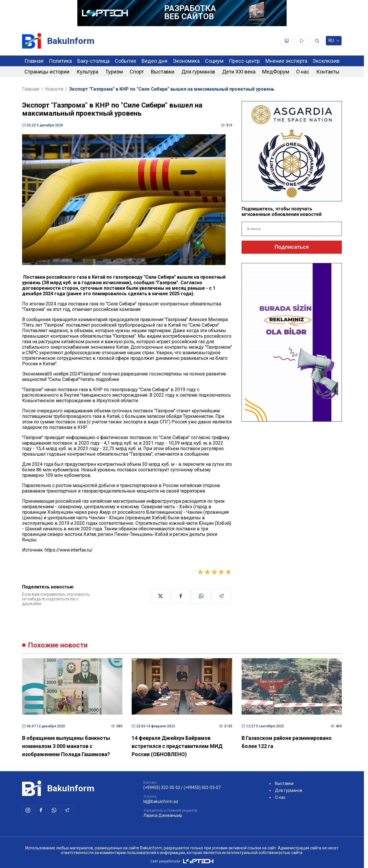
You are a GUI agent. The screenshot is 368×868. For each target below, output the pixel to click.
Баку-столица (93, 61)
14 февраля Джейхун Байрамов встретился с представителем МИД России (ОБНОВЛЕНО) (177, 746)
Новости (54, 89)
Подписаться (292, 247)
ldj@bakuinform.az (161, 801)
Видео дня (154, 61)
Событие (126, 61)
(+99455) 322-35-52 (162, 788)
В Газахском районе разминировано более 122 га (287, 742)
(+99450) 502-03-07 (202, 788)
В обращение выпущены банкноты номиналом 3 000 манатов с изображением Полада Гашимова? (66, 746)
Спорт (137, 72)
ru (334, 42)
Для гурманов (198, 72)
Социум (214, 61)
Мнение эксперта (286, 61)
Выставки (163, 72)
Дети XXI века (239, 72)
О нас (303, 72)
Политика (60, 61)
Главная (34, 61)
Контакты (328, 72)
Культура (87, 72)
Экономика (186, 61)
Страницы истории (47, 72)
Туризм (114, 72)
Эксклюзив (326, 61)
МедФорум (276, 72)
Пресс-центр (244, 61)
